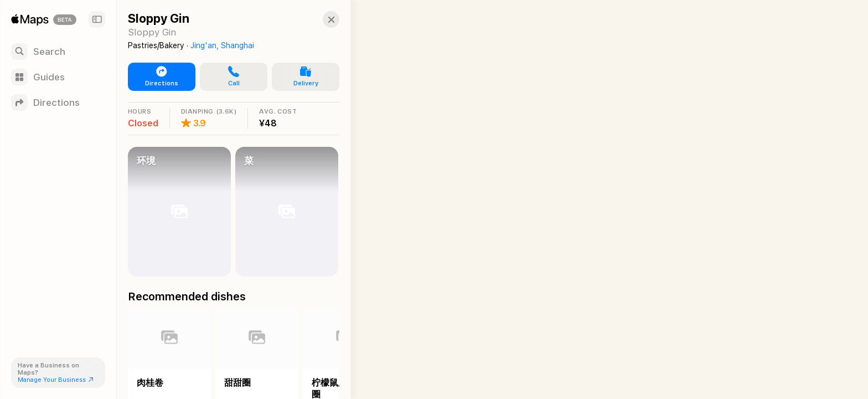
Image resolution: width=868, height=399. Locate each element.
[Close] (330, 19)
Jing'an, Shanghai (222, 45)
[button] (233, 77)
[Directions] (58, 103)
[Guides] (58, 77)
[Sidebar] (97, 19)
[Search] (58, 52)
